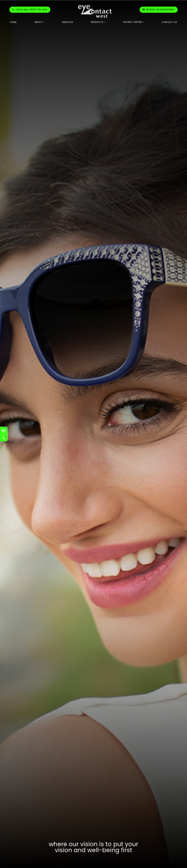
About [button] (39, 22)
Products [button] (98, 22)
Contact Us (169, 22)
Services (68, 22)
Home (13, 22)
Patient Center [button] (134, 22)
